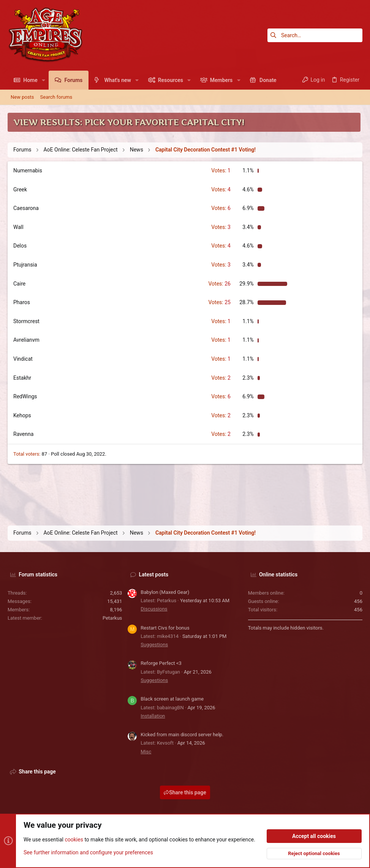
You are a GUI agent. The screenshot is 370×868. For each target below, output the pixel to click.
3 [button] (221, 227)
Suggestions (154, 645)
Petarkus (112, 618)
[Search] (315, 35)
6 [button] (221, 208)
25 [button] (219, 302)
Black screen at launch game (172, 699)
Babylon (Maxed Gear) (165, 592)
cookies (74, 840)
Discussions (154, 609)
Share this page (185, 792)
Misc (146, 752)
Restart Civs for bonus (165, 628)
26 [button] (219, 284)
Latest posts (154, 574)
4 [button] (221, 189)
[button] (43, 80)
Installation (153, 716)
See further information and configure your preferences (88, 852)
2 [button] (221, 378)
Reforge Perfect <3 (161, 663)
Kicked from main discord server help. (182, 735)
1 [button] (221, 170)
